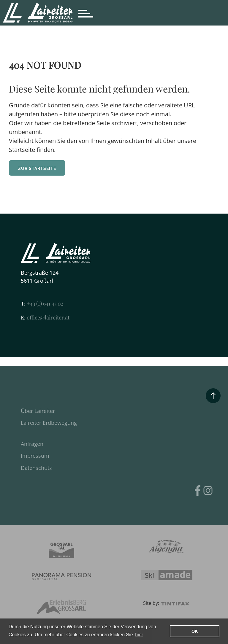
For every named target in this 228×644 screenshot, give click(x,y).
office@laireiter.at (45, 317)
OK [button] (195, 631)
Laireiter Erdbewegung (49, 423)
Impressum (35, 456)
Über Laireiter (38, 411)
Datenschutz (36, 468)
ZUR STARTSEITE (37, 168)
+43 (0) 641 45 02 (42, 303)
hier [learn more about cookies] (139, 635)
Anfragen (32, 444)
